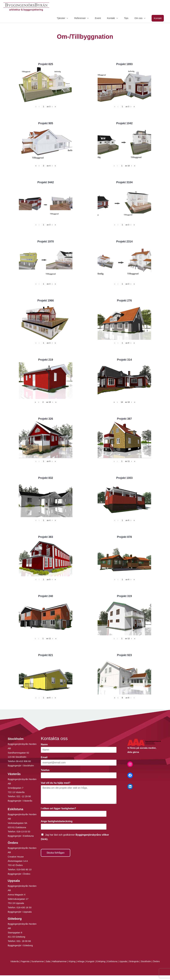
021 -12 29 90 (24, 797)
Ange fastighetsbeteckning (57, 822)
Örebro (85, 966)
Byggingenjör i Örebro (19, 874)
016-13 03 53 (23, 832)
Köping (75, 962)
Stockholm (153, 962)
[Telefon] (79, 776)
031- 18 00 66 (24, 941)
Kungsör (95, 962)
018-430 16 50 (24, 908)
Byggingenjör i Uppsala (20, 912)
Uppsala (129, 962)
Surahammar (39, 962)
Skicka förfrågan (56, 853)
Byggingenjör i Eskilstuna (21, 836)
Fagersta (26, 962)
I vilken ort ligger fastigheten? (59, 809)
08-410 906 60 (23, 761)
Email (45, 757)
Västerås (15, 962)
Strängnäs (140, 962)
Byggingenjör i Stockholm (21, 766)
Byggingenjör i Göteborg (20, 946)
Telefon (46, 770)
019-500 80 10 (24, 870)
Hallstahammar (62, 962)
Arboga (84, 962)
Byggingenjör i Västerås (20, 801)
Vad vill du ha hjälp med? (56, 783)
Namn (45, 745)
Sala (50, 962)
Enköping (106, 962)
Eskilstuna (118, 962)
